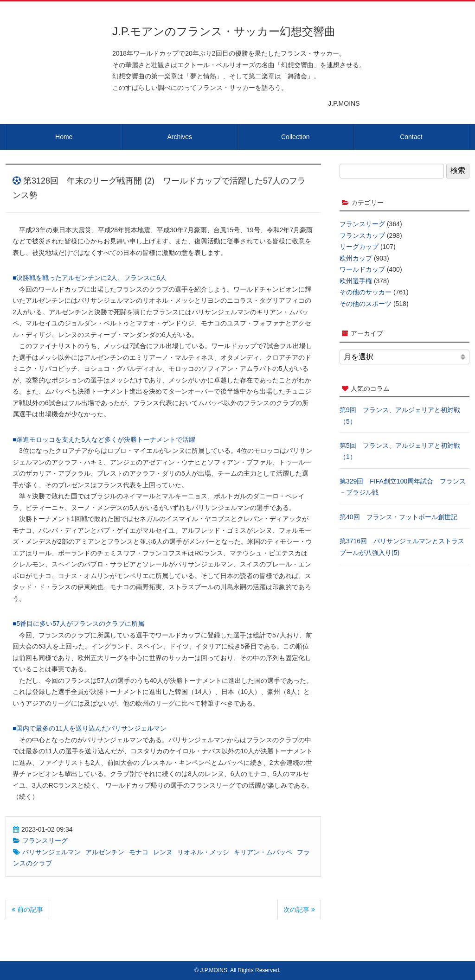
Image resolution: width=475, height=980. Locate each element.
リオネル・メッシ (203, 852)
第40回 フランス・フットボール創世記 (398, 517)
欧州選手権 (356, 281)
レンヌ (163, 852)
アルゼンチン (105, 852)
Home (64, 137)
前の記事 (27, 910)
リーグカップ (359, 247)
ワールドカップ (362, 269)
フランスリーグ (45, 840)
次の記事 (299, 910)
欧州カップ (356, 258)
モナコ (139, 852)
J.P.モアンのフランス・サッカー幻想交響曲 (224, 31)
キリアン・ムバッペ (263, 852)
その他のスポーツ (366, 304)
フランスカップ (362, 235)
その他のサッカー (366, 292)
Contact (411, 137)
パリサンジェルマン (51, 852)
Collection (295, 137)
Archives (180, 137)
